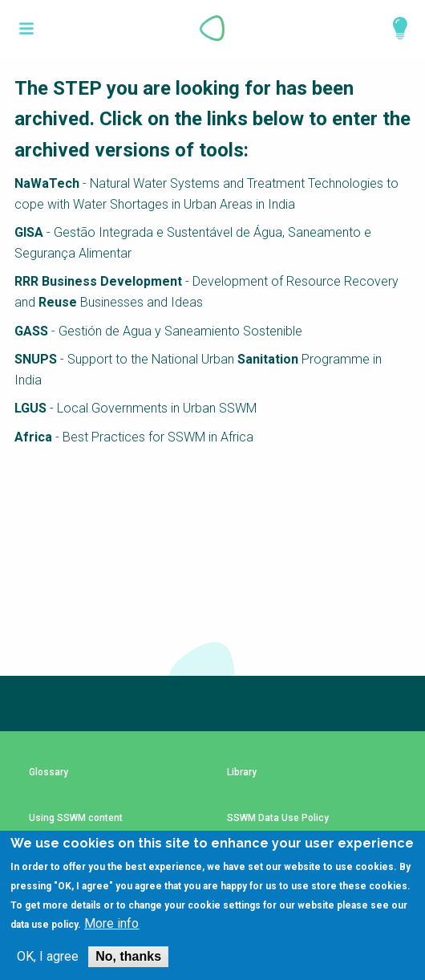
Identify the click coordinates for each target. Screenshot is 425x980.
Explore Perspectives (393, 28)
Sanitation (268, 359)
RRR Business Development (98, 281)
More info (111, 924)
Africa (33, 437)
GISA (30, 232)
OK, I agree (48, 957)
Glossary (49, 773)
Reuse (58, 302)
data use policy (44, 925)
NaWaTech (47, 183)
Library (242, 773)
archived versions (92, 150)
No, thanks (128, 956)
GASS (31, 331)
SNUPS (36, 359)
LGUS (30, 408)
